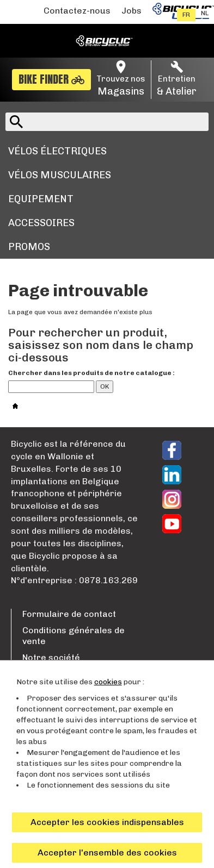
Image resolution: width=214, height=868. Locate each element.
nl (205, 13)
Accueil (27, 404)
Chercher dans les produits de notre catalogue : (91, 373)
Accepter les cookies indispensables (107, 822)
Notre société (51, 657)
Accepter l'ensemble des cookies (107, 853)
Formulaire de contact (69, 614)
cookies (108, 682)
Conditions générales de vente (74, 636)
